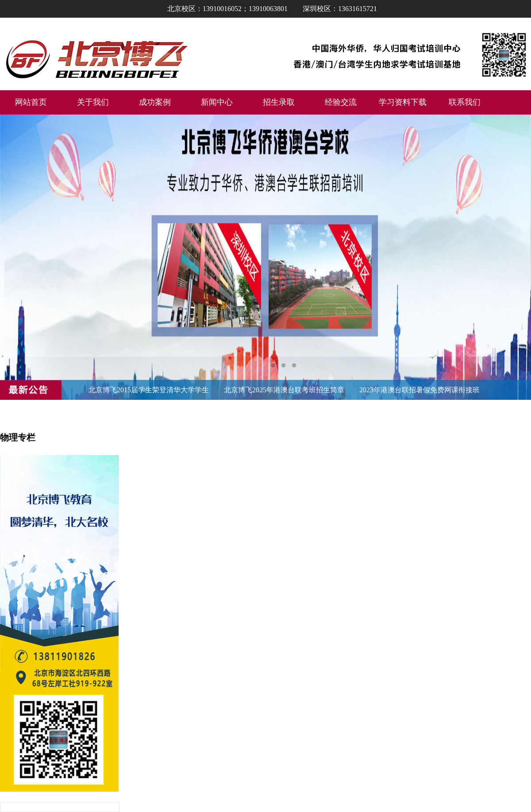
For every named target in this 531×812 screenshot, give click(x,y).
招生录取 (279, 102)
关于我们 (93, 102)
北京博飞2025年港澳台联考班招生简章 (284, 390)
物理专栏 (18, 437)
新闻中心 (217, 102)
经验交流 (341, 102)
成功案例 (155, 102)
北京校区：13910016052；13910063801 (227, 9)
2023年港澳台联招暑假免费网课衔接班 (419, 390)
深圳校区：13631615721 (340, 9)
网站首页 (31, 102)
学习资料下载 (403, 102)
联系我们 (465, 102)
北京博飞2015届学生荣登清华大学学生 (149, 390)
